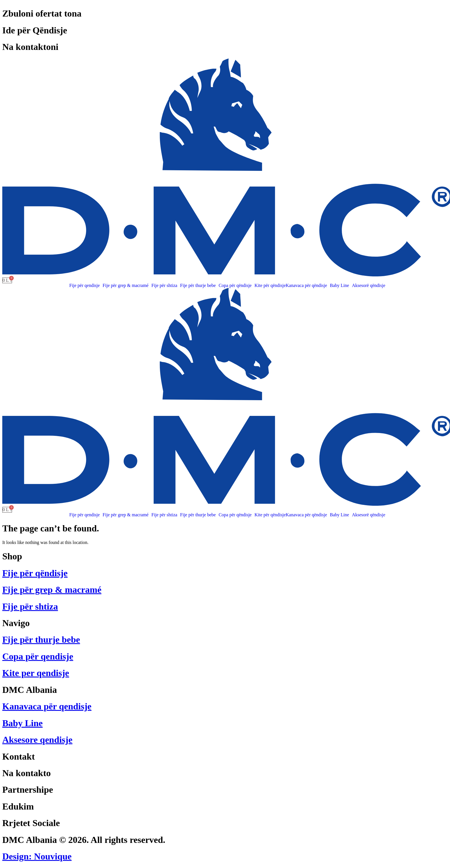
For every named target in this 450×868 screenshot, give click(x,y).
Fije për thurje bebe (198, 286)
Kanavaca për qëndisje (307, 286)
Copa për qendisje (38, 656)
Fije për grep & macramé (125, 286)
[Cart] (7, 280)
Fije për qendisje (85, 286)
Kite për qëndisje (270, 286)
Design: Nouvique (37, 856)
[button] (86, 286)
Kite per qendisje (36, 673)
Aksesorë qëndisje (368, 286)
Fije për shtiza (164, 286)
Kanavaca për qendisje (47, 706)
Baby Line (339, 286)
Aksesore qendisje (37, 740)
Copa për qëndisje (235, 286)
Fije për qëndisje (35, 573)
